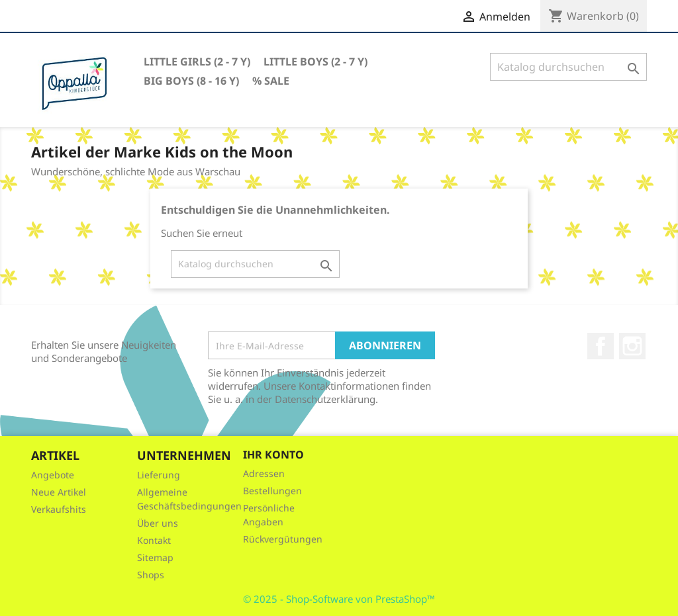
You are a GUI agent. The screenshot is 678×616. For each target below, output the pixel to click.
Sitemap (155, 557)
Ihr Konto (273, 455)
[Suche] (568, 67)
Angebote (53, 475)
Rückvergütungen (283, 539)
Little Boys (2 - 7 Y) (315, 62)
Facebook (601, 346)
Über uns (158, 523)
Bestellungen (272, 491)
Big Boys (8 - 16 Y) (191, 81)
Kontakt (154, 540)
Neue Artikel (59, 492)
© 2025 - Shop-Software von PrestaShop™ (339, 599)
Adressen (264, 473)
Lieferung (159, 475)
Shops (151, 575)
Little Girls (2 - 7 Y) (197, 62)
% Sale (271, 81)
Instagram (632, 346)
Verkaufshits (59, 509)
